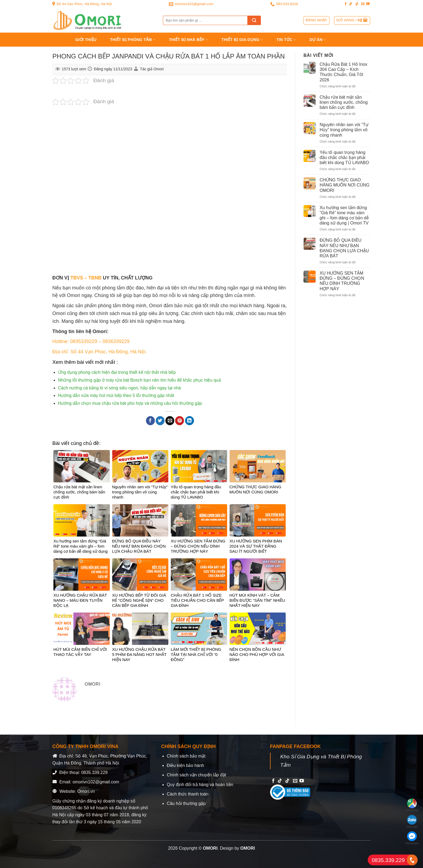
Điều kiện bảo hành (185, 765)
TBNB (95, 278)
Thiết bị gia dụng (242, 40)
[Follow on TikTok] (351, 4)
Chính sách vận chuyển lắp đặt (196, 775)
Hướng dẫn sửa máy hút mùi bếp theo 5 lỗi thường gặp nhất (116, 395)
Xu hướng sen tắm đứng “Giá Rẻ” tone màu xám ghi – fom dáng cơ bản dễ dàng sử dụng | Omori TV (344, 215)
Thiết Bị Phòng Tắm (133, 40)
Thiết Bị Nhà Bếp (188, 40)
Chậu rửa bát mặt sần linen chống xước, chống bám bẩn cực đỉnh (344, 102)
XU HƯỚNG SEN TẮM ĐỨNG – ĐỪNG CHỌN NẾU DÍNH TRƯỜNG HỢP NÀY (342, 281)
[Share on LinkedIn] (190, 421)
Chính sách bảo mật (186, 756)
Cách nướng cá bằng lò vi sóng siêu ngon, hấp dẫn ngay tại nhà (120, 388)
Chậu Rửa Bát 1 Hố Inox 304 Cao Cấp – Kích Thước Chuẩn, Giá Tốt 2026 (344, 72)
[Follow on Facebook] (346, 4)
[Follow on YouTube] (368, 4)
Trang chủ (59, 40)
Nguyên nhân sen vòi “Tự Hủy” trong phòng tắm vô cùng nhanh (344, 130)
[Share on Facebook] (150, 421)
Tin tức (286, 40)
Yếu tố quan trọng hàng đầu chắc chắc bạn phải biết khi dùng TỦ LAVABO (344, 158)
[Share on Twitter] (160, 421)
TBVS (77, 278)
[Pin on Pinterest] (180, 421)
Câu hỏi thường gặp (186, 803)
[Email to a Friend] (170, 421)
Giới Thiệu (86, 40)
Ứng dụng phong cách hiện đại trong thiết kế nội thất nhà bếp (117, 372)
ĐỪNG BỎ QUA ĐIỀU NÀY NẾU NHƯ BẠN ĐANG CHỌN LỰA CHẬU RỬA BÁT (344, 248)
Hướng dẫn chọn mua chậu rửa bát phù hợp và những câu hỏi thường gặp (130, 403)
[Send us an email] (363, 4)
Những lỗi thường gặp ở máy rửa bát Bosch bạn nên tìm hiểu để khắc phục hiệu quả (139, 380)
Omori (159, 69)
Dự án (318, 40)
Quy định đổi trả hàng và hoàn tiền (200, 785)
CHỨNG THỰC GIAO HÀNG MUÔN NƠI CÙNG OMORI (345, 185)
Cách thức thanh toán (187, 794)
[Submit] (254, 20)
